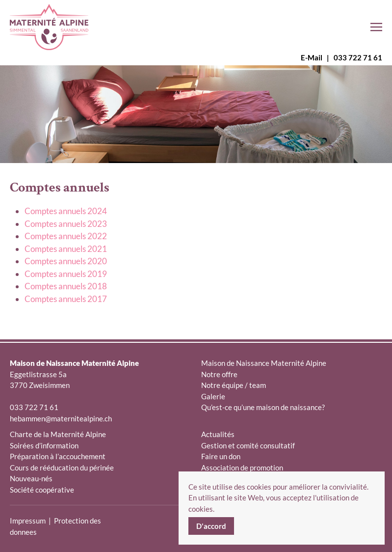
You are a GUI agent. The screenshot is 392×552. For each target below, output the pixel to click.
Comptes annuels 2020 (66, 261)
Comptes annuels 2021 (66, 249)
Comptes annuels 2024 (66, 211)
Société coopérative (42, 490)
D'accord (211, 526)
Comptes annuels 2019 (66, 274)
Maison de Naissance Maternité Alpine (264, 363)
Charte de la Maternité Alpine (58, 434)
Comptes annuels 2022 (66, 236)
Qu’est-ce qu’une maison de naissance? (263, 407)
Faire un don (221, 456)
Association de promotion (242, 468)
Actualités (218, 434)
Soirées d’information (44, 445)
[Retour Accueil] (49, 27)
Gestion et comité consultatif (248, 445)
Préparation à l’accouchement (58, 456)
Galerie (213, 396)
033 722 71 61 (358, 57)
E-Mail (312, 57)
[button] (376, 27)
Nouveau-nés (31, 478)
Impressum (28, 521)
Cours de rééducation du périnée (62, 468)
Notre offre (219, 374)
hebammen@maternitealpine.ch (61, 418)
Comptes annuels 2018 (66, 286)
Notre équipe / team (234, 385)
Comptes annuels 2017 (66, 299)
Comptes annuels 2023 (66, 224)
